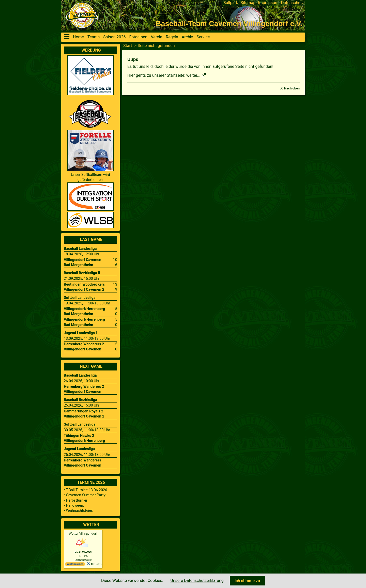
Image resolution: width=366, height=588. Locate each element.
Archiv (187, 37)
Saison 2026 (114, 37)
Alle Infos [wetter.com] (94, 564)
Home (78, 37)
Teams (94, 37)
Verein (156, 37)
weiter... (196, 75)
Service (203, 37)
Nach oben (292, 88)
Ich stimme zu (247, 581)
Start (128, 46)
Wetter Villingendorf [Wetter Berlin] (83, 533)
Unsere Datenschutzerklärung (197, 581)
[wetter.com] (75, 565)
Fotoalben (138, 37)
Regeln (172, 37)
